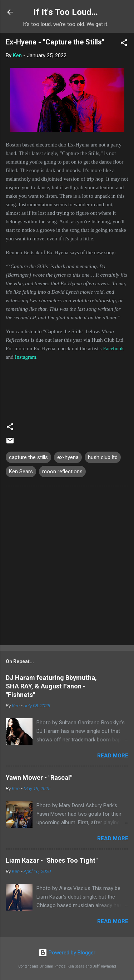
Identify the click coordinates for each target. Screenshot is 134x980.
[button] (124, 44)
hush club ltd (103, 457)
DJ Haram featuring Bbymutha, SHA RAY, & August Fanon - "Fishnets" (51, 686)
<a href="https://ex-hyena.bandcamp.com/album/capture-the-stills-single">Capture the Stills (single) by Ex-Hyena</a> (67, 388)
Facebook (113, 348)
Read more (113, 756)
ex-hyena (68, 457)
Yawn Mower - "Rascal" (39, 777)
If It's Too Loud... (66, 12)
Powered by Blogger (67, 953)
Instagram (25, 357)
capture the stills (28, 457)
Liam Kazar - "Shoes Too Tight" (52, 860)
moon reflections (62, 472)
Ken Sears (21, 472)
